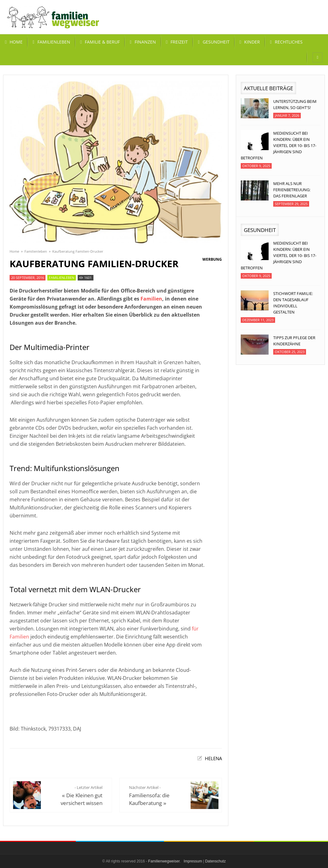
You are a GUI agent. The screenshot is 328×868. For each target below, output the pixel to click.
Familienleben (36, 251)
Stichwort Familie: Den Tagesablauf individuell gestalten (293, 303)
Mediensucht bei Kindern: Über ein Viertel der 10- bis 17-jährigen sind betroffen (278, 145)
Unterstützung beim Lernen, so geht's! (295, 104)
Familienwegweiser (164, 861)
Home (14, 251)
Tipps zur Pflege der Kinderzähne (294, 341)
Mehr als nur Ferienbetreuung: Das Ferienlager (292, 190)
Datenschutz (216, 861)
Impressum (193, 861)
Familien (151, 299)
